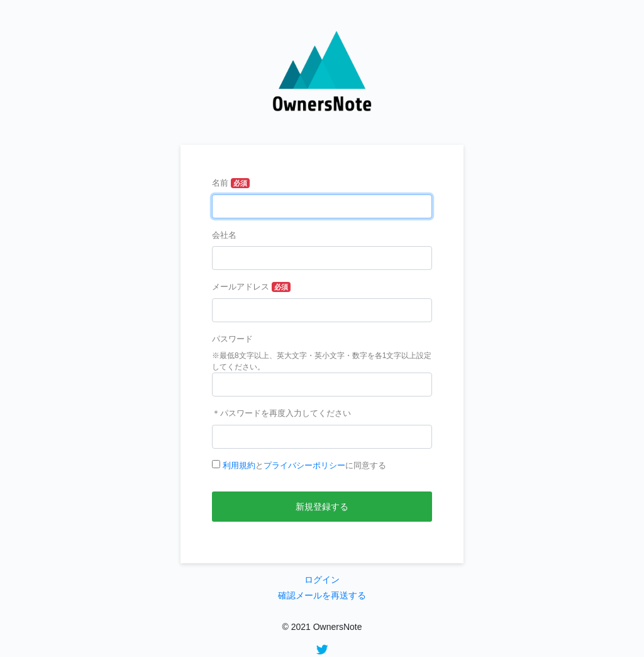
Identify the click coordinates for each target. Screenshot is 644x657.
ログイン (322, 580)
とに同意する (304, 465)
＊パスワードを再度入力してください (281, 413)
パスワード (232, 339)
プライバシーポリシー (304, 465)
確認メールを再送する (322, 595)
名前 (220, 183)
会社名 (224, 235)
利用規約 (239, 465)
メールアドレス (241, 287)
